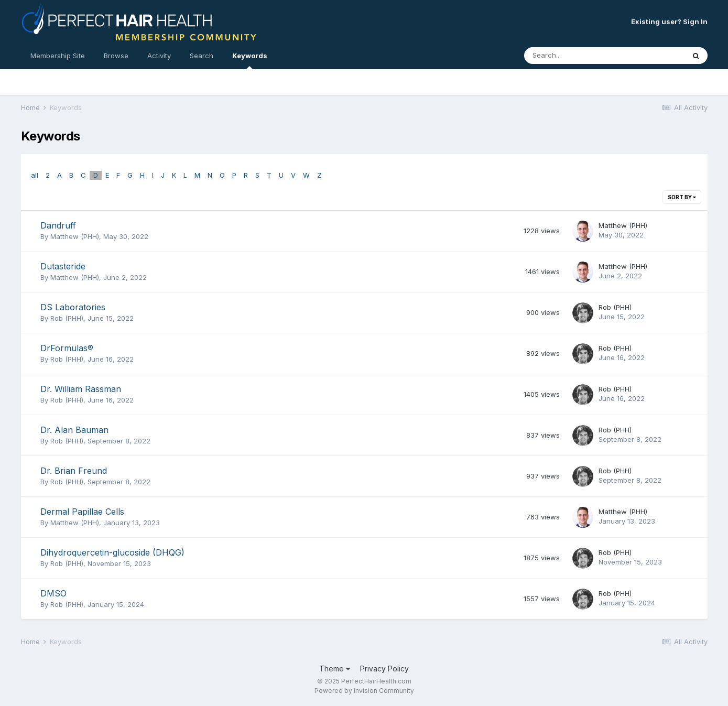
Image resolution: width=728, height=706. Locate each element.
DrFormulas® (67, 348)
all (35, 175)
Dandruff (58, 225)
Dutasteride (63, 266)
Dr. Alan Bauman (74, 430)
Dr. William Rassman (81, 389)
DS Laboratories (73, 307)
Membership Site (58, 56)
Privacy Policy (384, 669)
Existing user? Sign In (669, 21)
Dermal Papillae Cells (82, 512)
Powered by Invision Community (364, 691)
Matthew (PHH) (75, 236)
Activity (159, 56)
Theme (335, 669)
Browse (116, 56)
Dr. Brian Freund (74, 471)
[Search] (576, 56)
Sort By (682, 197)
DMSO (53, 593)
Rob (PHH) (67, 318)
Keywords (250, 60)
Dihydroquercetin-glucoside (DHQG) (112, 552)
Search (202, 56)
